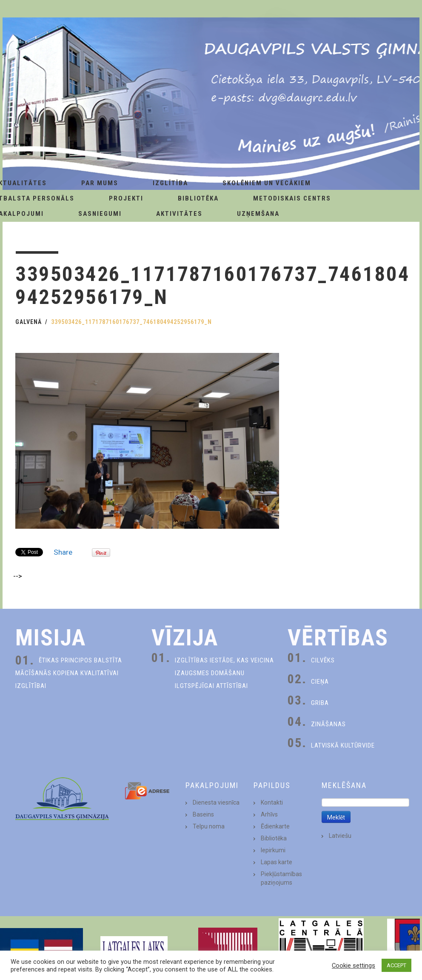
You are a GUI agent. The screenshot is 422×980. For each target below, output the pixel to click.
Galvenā (29, 322)
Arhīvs (269, 814)
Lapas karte (277, 862)
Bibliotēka (198, 198)
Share (63, 552)
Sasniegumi (100, 214)
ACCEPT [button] (396, 965)
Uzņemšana (258, 214)
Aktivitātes (179, 214)
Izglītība (170, 183)
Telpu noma (209, 826)
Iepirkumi (273, 850)
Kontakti (272, 802)
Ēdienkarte (275, 826)
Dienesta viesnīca (216, 802)
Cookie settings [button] (354, 966)
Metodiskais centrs (292, 198)
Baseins (203, 814)
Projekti (126, 198)
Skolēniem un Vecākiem (267, 183)
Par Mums (100, 183)
